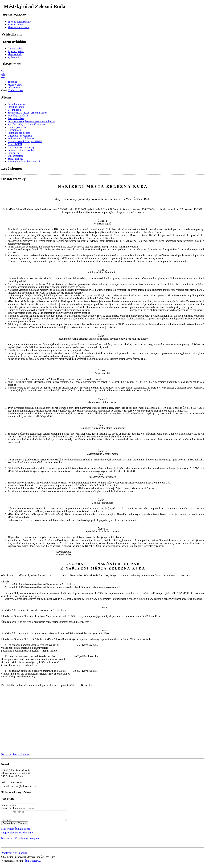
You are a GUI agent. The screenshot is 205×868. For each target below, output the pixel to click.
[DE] (3, 73)
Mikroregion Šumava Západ (16, 831)
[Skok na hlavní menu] (19, 27)
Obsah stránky (13, 179)
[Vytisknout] (13, 57)
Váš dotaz (6, 822)
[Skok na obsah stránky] (19, 22)
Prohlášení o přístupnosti (14, 855)
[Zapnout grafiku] (16, 25)
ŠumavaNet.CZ (33, 863)
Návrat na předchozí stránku (16, 754)
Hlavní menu (12, 64)
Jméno (5, 805)
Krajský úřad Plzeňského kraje (17, 835)
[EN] (3, 76)
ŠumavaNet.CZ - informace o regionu (21, 840)
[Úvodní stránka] (16, 49)
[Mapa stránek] (15, 54)
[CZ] (3, 71)
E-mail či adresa (10, 808)
